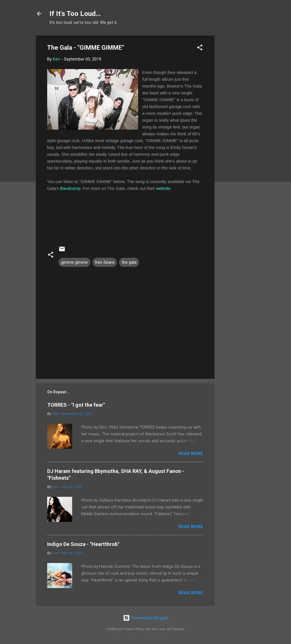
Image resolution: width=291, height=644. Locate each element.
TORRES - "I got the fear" (76, 405)
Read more (191, 454)
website (163, 188)
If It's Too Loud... (75, 14)
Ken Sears (105, 262)
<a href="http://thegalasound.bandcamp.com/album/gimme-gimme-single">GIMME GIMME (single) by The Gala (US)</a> (125, 216)
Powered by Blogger (146, 618)
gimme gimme (74, 262)
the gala (129, 262)
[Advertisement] (237, 121)
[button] (200, 48)
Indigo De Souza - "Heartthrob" (83, 544)
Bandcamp (70, 188)
